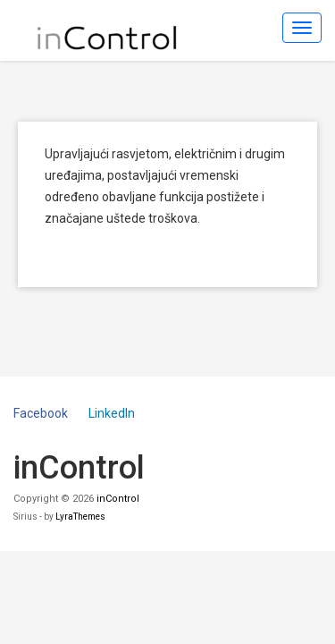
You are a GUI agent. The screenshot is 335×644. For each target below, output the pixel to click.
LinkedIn (112, 413)
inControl (118, 499)
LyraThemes (80, 517)
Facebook (41, 413)
